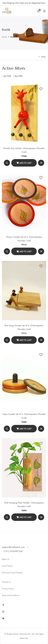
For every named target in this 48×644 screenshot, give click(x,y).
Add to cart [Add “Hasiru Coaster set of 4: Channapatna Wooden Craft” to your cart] (25, 251)
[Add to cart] (24, 163)
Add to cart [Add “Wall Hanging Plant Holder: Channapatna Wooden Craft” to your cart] (25, 517)
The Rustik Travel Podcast (12, 573)
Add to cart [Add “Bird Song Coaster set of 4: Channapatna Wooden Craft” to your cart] (25, 340)
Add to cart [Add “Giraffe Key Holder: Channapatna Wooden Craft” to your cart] (25, 163)
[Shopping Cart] (38, 11)
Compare (41, 163)
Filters (44, 57)
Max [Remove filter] (19, 76)
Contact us (6, 582)
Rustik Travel (7, 566)
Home (4, 37)
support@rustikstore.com (13, 547)
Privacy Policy (8, 589)
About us (6, 559)
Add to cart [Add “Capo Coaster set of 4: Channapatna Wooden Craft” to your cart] (25, 429)
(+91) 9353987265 (13, 551)
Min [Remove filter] (7, 76)
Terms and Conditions (11, 595)
